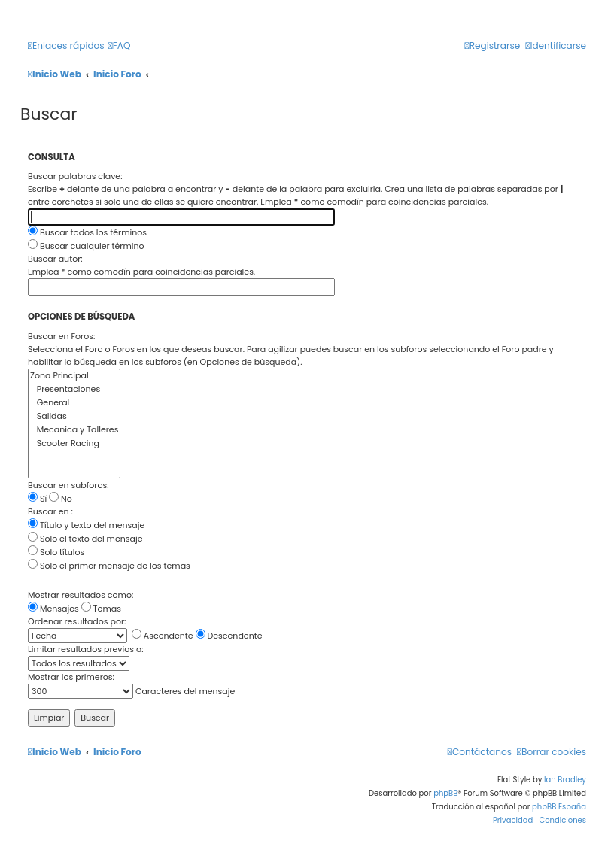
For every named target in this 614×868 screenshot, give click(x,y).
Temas (101, 609)
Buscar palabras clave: (75, 176)
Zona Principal (74, 376)
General (74, 403)
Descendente (229, 636)
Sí (37, 499)
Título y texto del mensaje (86, 525)
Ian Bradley (565, 780)
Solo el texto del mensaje (85, 539)
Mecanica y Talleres (74, 430)
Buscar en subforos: (68, 485)
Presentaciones (74, 390)
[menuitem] (120, 46)
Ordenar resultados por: (77, 621)
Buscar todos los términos (87, 232)
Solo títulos (56, 552)
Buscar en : (50, 511)
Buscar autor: (55, 259)
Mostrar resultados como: (81, 595)
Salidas (74, 417)
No (61, 499)
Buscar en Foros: (61, 336)
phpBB (445, 793)
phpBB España (559, 807)
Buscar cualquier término (86, 246)
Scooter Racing (74, 444)
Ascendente (163, 636)
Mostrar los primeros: (71, 677)
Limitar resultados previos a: (86, 649)
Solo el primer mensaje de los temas (109, 566)
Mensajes (53, 609)
